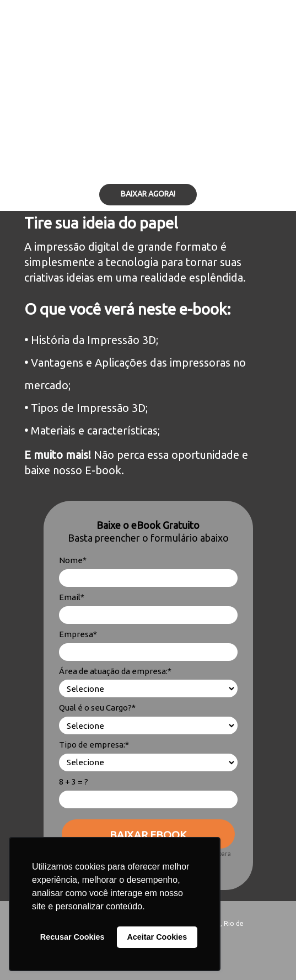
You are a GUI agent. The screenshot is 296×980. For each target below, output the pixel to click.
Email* (72, 597)
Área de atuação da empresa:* (115, 671)
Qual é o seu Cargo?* (97, 708)
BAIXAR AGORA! (148, 194)
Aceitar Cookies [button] (157, 937)
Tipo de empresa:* (94, 745)
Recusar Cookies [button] (72, 937)
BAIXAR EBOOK (148, 835)
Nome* (73, 560)
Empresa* (78, 634)
